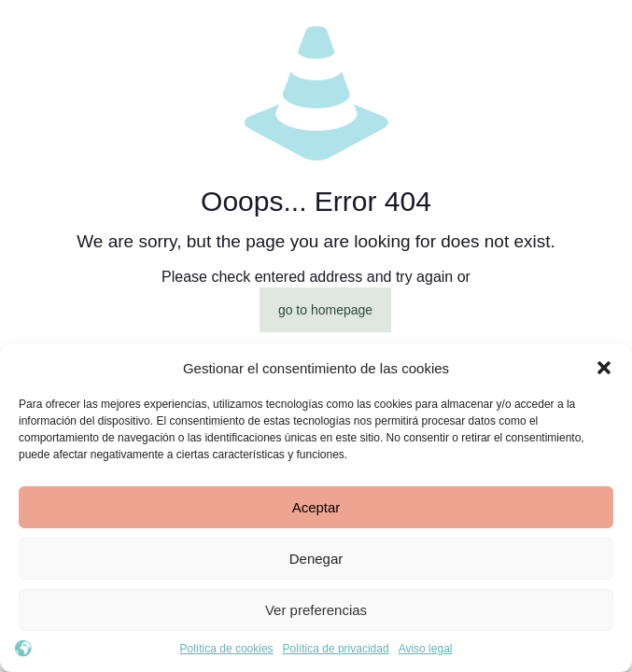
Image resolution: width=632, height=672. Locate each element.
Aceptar (316, 507)
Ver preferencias (316, 610)
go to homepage (325, 310)
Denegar (316, 559)
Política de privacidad (336, 649)
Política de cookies (227, 649)
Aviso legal (426, 649)
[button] (604, 368)
